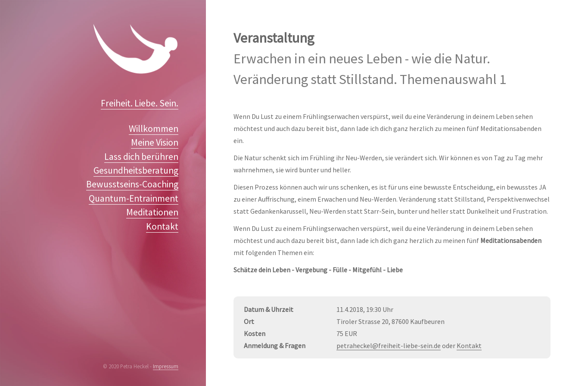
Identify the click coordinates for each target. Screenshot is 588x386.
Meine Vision (155, 142)
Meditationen (152, 212)
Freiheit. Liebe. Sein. (140, 103)
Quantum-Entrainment (134, 198)
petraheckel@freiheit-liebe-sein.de (389, 346)
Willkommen (154, 129)
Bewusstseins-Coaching (132, 184)
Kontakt (162, 226)
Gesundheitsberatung (136, 170)
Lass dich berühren (141, 157)
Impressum (166, 366)
